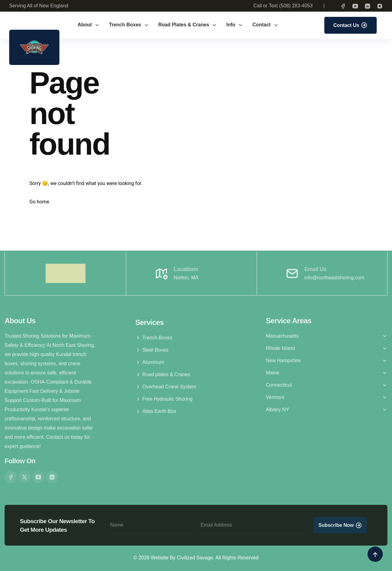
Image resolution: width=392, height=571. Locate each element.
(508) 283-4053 (296, 6)
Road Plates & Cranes (188, 25)
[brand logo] (66, 276)
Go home (39, 202)
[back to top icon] (375, 554)
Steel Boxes (152, 353)
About (89, 25)
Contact (266, 25)
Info (235, 25)
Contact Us (351, 25)
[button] (327, 334)
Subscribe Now (340, 528)
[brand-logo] (34, 47)
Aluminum (150, 365)
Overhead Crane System (166, 389)
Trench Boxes (129, 25)
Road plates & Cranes (163, 377)
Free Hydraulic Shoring (164, 402)
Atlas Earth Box (156, 414)
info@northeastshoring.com (334, 280)
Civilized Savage (195, 558)
